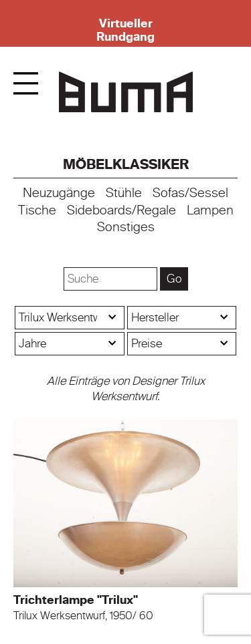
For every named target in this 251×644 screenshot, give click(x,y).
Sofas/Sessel (190, 193)
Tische (37, 210)
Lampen (210, 210)
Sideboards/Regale (121, 210)
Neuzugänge (59, 193)
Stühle (124, 193)
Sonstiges (126, 227)
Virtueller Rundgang (125, 30)
